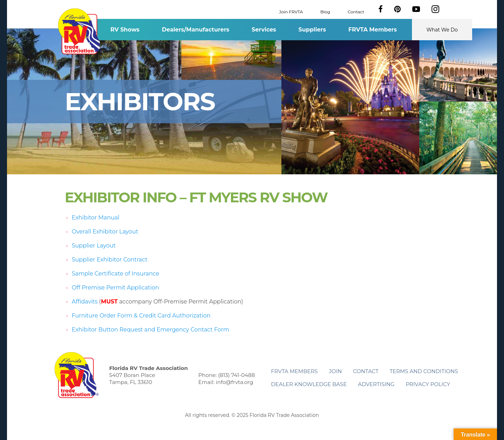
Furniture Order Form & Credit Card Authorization (141, 316)
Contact (356, 11)
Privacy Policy (428, 384)
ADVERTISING (376, 384)
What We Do (442, 30)
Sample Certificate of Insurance (115, 274)
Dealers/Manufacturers (196, 30)
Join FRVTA (291, 11)
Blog (325, 11)
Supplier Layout (94, 246)
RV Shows (125, 30)
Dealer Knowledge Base (309, 384)
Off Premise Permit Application (115, 288)
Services (264, 30)
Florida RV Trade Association (80, 31)
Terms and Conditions (424, 371)
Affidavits (85, 302)
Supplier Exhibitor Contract (110, 260)
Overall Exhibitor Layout (105, 232)
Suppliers (312, 30)
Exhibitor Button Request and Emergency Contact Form (150, 330)
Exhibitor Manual (96, 218)
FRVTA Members (373, 30)
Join (335, 371)
